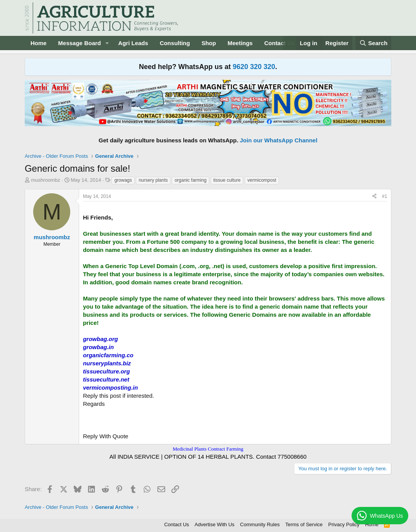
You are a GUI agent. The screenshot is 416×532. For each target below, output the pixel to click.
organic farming (190, 180)
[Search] (374, 43)
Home (39, 43)
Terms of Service (304, 524)
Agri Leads (133, 43)
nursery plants (153, 180)
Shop (209, 43)
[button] (107, 43)
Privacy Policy (344, 524)
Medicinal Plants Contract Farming (208, 449)
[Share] (374, 197)
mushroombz (46, 180)
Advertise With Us (214, 524)
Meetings (240, 43)
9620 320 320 (254, 67)
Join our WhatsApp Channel (279, 140)
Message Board (80, 43)
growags (123, 180)
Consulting (175, 43)
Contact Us (280, 43)
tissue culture (227, 180)
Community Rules (260, 524)
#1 (385, 196)
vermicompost (262, 180)
